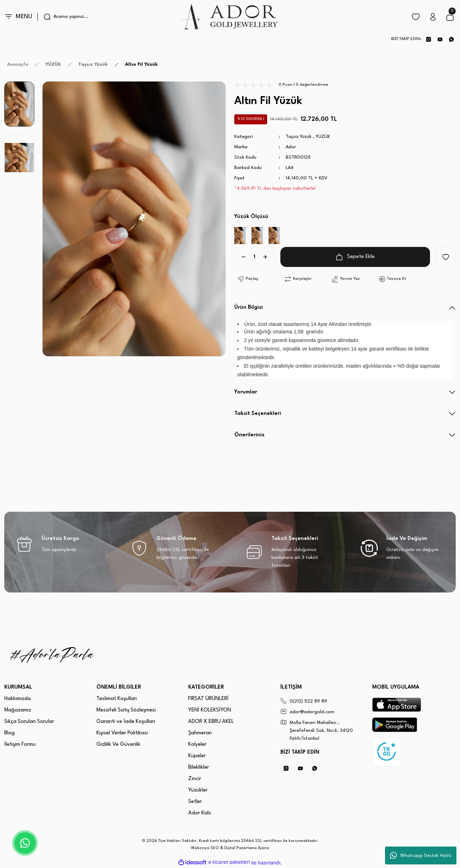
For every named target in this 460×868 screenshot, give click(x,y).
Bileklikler (199, 767)
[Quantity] (254, 257)
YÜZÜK (323, 137)
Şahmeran (200, 733)
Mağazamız (18, 710)
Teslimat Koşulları (117, 699)
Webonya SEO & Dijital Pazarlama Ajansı (230, 848)
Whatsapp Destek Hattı (421, 855)
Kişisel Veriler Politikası (122, 733)
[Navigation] (21, 17)
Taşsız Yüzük (299, 137)
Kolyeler (197, 745)
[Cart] (450, 17)
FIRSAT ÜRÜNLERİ (208, 699)
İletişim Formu (20, 745)
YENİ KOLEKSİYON (210, 710)
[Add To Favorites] (446, 257)
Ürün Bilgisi (249, 307)
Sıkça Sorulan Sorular (29, 722)
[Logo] (230, 17)
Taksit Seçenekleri (258, 414)
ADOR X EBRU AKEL (211, 722)
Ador (291, 147)
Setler (195, 802)
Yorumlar (246, 392)
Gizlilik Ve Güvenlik (118, 745)
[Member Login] (433, 17)
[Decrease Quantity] (241, 257)
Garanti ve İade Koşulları (126, 722)
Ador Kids (200, 813)
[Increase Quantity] (268, 257)
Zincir (195, 779)
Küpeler (197, 756)
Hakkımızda (17, 699)
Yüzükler (198, 790)
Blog (9, 733)
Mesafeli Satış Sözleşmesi (126, 710)
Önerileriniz (249, 435)
